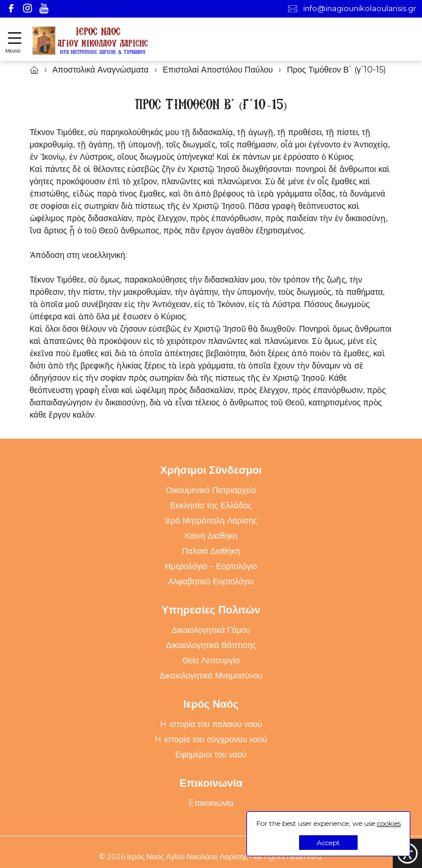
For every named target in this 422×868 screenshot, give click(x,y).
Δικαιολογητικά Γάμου (211, 630)
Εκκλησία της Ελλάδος (211, 505)
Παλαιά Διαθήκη (211, 551)
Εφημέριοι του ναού (211, 755)
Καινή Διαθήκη (211, 536)
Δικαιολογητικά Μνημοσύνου (211, 676)
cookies (389, 823)
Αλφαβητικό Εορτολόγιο (211, 581)
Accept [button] (328, 843)
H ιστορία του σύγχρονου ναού (211, 739)
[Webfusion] (91, 41)
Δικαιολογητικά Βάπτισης (211, 645)
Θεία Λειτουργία (211, 660)
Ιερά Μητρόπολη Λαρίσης (211, 521)
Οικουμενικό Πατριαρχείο (211, 490)
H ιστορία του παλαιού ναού (211, 724)
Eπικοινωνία (211, 803)
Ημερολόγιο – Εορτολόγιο (211, 566)
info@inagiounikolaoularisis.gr (352, 8)
